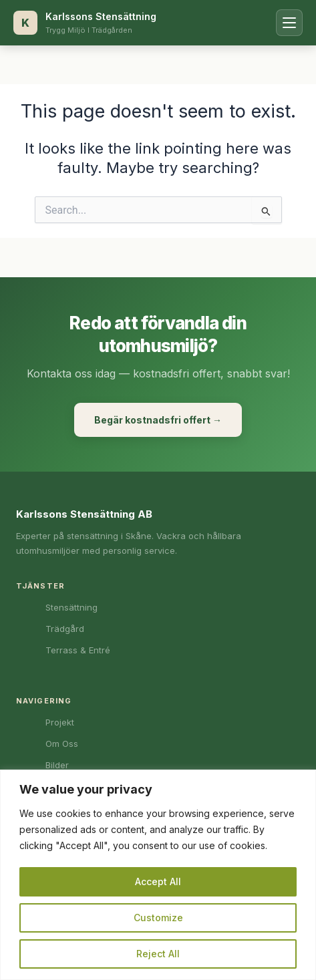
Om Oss (62, 744)
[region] (158, 875)
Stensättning (71, 607)
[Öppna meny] (289, 23)
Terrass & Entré (78, 650)
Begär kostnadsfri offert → (158, 420)
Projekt (60, 722)
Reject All (158, 954)
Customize (158, 918)
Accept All (158, 881)
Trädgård (65, 629)
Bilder (57, 765)
